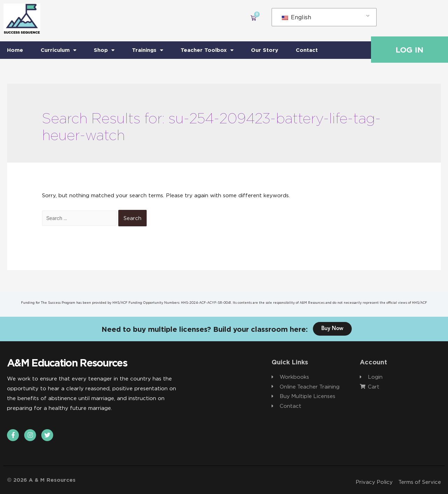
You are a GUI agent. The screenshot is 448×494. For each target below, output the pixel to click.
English (296, 17)
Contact (307, 50)
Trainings (148, 50)
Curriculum (58, 50)
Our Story (265, 50)
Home (15, 50)
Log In (409, 50)
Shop (104, 50)
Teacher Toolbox (207, 50)
